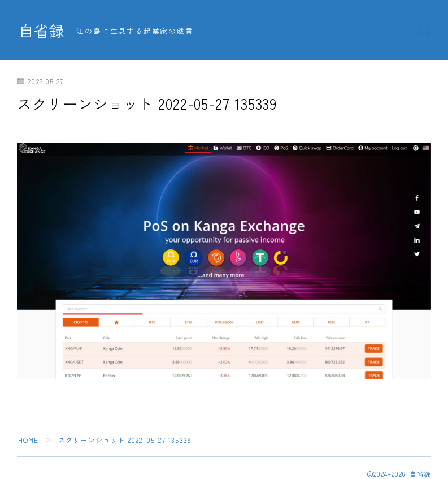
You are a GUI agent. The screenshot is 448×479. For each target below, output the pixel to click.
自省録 (42, 31)
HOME (29, 440)
